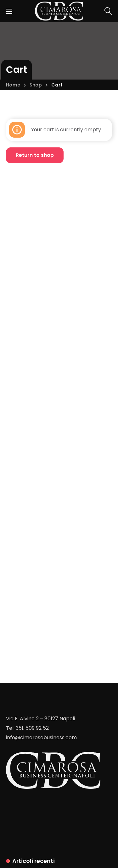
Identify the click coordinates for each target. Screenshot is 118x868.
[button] (108, 11)
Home (13, 85)
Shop (36, 85)
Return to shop (35, 155)
